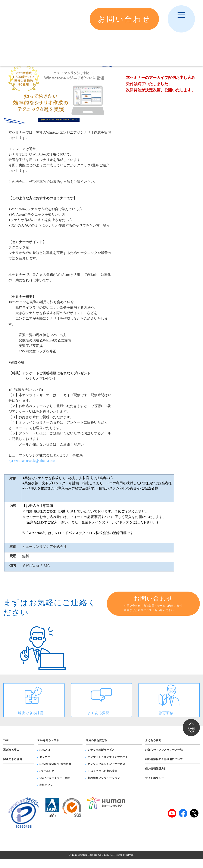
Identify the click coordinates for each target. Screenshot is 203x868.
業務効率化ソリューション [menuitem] (104, 787)
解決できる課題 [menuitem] (13, 768)
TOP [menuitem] (6, 749)
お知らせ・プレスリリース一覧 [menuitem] (164, 759)
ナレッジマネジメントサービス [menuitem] (106, 773)
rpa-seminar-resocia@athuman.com (33, 461)
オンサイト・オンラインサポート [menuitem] (108, 766)
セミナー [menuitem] (45, 766)
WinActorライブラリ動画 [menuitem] (55, 787)
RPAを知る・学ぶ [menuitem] (48, 749)
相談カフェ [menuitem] (46, 794)
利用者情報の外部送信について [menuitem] (164, 768)
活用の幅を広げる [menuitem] (96, 749)
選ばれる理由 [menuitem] (11, 759)
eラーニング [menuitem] (47, 780)
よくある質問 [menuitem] (153, 749)
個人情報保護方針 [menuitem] (156, 777)
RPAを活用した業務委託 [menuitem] (102, 780)
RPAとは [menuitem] (45, 759)
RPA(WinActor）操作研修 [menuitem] (55, 773)
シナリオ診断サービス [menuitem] (101, 759)
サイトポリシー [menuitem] (154, 787)
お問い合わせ (153, 604)
